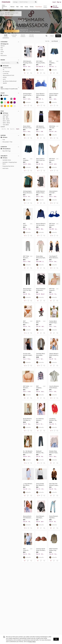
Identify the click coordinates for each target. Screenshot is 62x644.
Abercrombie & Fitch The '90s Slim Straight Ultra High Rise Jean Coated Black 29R (27, 290)
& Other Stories (6, 68)
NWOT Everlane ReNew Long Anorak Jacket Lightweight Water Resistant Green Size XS (53, 550)
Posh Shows (39, 7)
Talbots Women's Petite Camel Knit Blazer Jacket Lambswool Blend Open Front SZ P (54, 354)
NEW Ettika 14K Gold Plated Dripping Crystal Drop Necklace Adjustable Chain (52, 127)
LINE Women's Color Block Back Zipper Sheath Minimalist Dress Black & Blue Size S (41, 127)
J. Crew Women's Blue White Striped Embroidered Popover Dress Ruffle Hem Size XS (28, 484)
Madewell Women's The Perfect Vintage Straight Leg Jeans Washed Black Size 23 (40, 452)
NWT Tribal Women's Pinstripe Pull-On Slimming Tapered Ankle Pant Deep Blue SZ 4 (26, 257)
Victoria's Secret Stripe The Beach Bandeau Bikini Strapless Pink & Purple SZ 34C (41, 550)
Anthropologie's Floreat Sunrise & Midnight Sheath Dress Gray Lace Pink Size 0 (28, 94)
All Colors (4, 95)
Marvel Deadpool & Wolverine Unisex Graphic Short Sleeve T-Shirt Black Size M (41, 290)
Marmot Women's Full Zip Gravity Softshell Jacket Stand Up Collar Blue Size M (41, 224)
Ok (56, 639)
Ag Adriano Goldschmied (9, 81)
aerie (3, 79)
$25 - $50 (4, 117)
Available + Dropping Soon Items (9, 163)
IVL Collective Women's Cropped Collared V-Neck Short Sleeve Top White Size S (41, 420)
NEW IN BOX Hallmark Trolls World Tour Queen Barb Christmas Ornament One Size (39, 322)
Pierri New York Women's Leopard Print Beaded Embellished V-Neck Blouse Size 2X (54, 484)
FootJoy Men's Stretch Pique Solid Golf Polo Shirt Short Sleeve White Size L (53, 322)
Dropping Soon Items (7, 166)
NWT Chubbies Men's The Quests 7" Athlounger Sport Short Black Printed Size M (26, 160)
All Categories (5, 44)
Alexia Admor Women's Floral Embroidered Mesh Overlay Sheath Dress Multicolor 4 (27, 127)
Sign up (59, 2)
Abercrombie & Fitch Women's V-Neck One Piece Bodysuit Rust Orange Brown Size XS (28, 517)
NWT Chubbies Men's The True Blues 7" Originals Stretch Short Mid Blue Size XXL (52, 62)
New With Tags (6, 151)
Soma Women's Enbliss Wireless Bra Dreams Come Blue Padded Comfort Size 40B (41, 94)
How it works (45, 7)
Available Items (6, 160)
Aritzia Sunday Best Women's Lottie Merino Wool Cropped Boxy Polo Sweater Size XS (41, 484)
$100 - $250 (5, 121)
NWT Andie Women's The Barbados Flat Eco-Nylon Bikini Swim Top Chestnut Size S (26, 387)
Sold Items (5, 168)
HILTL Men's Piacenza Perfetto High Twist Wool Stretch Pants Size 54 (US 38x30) (41, 62)
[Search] (27, 2)
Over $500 (5, 125)
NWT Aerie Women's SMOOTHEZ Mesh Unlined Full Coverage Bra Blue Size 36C (52, 224)
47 (2, 70)
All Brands (5, 66)
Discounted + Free (6, 142)
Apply (18, 129)
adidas (4, 77)
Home (26, 7)
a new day (5, 73)
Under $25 (5, 115)
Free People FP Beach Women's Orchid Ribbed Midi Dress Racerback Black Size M (54, 257)
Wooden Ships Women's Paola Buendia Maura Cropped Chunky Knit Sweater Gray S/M (54, 452)
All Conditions (6, 149)
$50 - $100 (5, 119)
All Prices (4, 113)
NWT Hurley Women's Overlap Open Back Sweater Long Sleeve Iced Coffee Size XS (26, 224)
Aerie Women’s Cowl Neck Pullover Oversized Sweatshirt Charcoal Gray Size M (40, 517)
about (52, 36)
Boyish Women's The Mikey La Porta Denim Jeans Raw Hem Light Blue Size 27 (27, 420)
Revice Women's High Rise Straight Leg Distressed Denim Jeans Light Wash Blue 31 (54, 517)
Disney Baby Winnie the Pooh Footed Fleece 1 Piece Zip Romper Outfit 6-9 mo (41, 257)
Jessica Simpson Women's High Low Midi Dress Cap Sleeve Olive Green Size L (54, 94)
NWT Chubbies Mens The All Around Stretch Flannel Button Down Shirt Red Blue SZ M (39, 387)
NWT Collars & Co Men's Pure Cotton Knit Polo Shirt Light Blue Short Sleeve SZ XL (26, 550)
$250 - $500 (5, 123)
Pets (2, 54)
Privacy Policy (32, 642)
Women (12, 7)
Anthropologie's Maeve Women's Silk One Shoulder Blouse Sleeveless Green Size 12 (28, 192)
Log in (54, 2)
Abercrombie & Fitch (7, 75)
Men (17, 7)
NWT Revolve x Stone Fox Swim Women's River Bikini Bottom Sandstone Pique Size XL (26, 322)
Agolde (4, 83)
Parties (32, 7)
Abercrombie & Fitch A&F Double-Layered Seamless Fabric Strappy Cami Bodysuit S (54, 192)
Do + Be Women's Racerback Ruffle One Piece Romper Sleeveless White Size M (28, 452)
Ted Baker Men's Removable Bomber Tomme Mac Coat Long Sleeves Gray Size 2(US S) (41, 354)
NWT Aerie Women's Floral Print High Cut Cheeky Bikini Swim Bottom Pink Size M (52, 160)
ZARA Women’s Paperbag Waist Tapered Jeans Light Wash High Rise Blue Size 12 (28, 62)
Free (3, 140)
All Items (4, 137)
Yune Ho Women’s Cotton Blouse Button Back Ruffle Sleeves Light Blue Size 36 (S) (54, 387)
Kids (22, 7)
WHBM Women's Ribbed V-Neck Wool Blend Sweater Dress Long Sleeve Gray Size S (41, 192)
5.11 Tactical (5, 71)
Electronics (4, 55)
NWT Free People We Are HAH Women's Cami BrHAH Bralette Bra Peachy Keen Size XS (52, 290)
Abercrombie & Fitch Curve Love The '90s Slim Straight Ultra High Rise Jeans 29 (41, 160)
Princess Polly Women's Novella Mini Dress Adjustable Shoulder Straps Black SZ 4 (28, 354)
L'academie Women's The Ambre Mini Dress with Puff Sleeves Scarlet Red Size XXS (54, 420)
